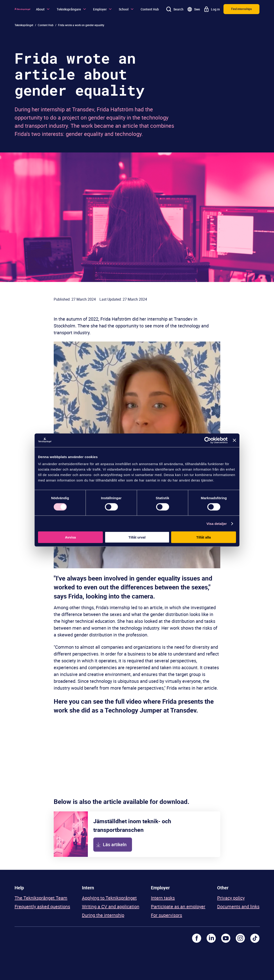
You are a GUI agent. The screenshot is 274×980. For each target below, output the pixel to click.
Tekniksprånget (24, 25)
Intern (88, 888)
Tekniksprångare (71, 9)
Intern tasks (163, 898)
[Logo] (23, 9)
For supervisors (166, 915)
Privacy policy (231, 898)
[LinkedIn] (211, 938)
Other (223, 888)
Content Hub (150, 9)
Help (19, 888)
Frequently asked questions (42, 906)
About (43, 9)
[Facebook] (197, 938)
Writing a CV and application (111, 906)
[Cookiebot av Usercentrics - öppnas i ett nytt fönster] (208, 440)
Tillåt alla (204, 537)
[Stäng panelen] (234, 440)
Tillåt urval (137, 537)
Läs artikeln (115, 844)
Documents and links (238, 906)
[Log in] (212, 9)
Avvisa (71, 537)
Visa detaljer (217, 523)
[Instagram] (240, 938)
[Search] (175, 9)
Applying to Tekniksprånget (109, 898)
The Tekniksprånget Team (41, 898)
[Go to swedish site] (194, 9)
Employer (102, 9)
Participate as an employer (178, 906)
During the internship (103, 915)
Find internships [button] (242, 9)
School (126, 9)
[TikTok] (255, 938)
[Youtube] (226, 938)
